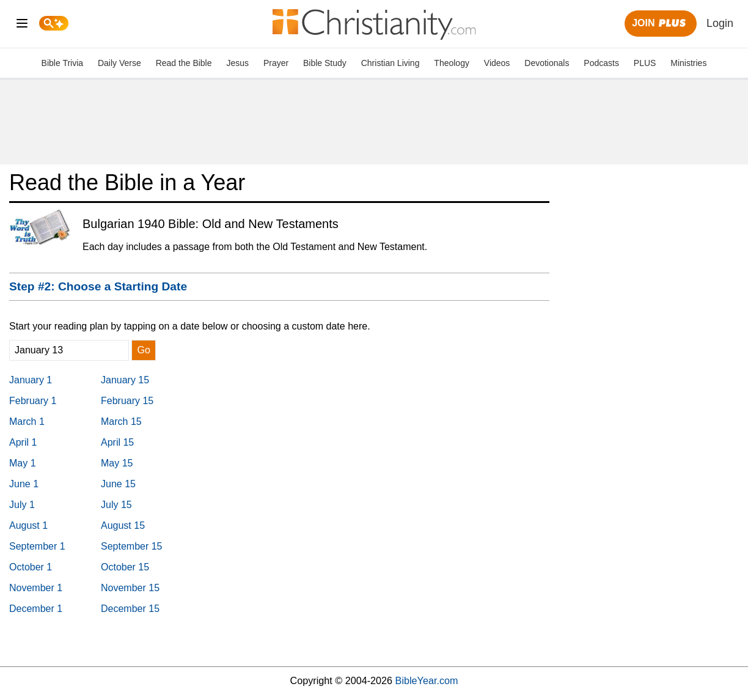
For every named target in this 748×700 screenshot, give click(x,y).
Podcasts (601, 63)
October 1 (31, 567)
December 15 (130, 609)
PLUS (645, 63)
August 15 (123, 525)
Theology (452, 63)
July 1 (22, 505)
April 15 (117, 442)
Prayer (276, 63)
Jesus (237, 63)
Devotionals (547, 63)
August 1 (28, 525)
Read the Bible (184, 63)
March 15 (121, 422)
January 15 (125, 380)
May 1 (23, 463)
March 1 (27, 422)
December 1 (36, 609)
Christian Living (391, 63)
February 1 (33, 401)
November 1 (36, 588)
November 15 (130, 588)
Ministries (688, 63)
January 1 (31, 380)
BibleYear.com (427, 680)
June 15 (118, 484)
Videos (497, 63)
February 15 (127, 401)
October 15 (125, 567)
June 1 (24, 484)
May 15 (117, 463)
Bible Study (325, 63)
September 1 (37, 546)
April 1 (23, 442)
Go (143, 350)
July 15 (116, 505)
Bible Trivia (62, 63)
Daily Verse (119, 63)
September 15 (132, 546)
